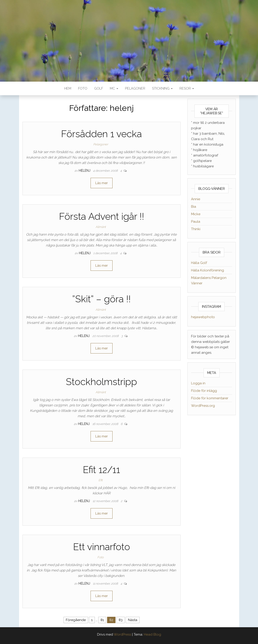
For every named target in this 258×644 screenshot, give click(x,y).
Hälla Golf (199, 263)
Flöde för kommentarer (210, 398)
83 (121, 620)
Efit (101, 480)
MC (114, 88)
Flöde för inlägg (204, 391)
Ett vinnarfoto (102, 547)
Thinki (196, 229)
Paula (196, 222)
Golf (99, 88)
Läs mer (102, 183)
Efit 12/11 (101, 470)
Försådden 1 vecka (101, 134)
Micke (196, 214)
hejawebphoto (203, 317)
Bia (194, 207)
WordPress (122, 634)
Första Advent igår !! (102, 216)
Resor (187, 88)
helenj (85, 171)
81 (102, 620)
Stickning (162, 88)
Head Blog (152, 634)
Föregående (76, 620)
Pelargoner (101, 144)
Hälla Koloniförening (208, 270)
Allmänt (101, 227)
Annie (196, 199)
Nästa (133, 620)
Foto (83, 88)
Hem (68, 88)
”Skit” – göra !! (101, 299)
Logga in (198, 383)
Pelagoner (135, 88)
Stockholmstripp (101, 382)
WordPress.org (203, 406)
